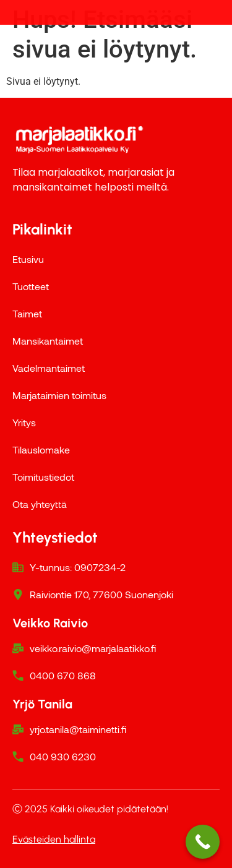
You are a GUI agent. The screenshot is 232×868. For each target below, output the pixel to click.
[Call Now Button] (203, 842)
